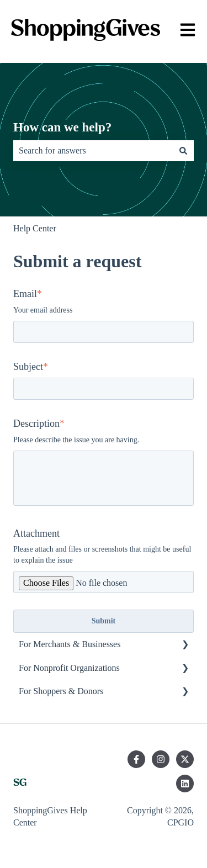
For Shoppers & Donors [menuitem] (61, 691)
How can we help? (62, 127)
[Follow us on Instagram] (161, 759)
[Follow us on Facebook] (136, 759)
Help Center (35, 228)
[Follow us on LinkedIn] (185, 784)
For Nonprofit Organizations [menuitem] (69, 668)
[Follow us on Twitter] (185, 759)
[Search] (183, 151)
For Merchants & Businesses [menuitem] (70, 644)
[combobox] (93, 151)
